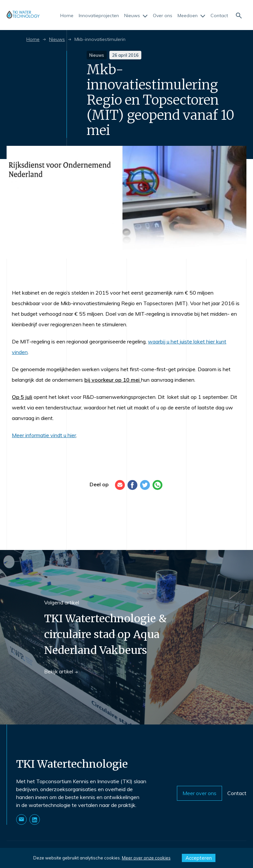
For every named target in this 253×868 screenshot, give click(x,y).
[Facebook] (132, 485)
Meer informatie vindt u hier (44, 435)
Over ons (163, 16)
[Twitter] (145, 485)
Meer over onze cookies (146, 858)
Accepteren (199, 858)
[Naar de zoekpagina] (239, 15)
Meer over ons (199, 793)
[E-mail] (120, 485)
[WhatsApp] (157, 485)
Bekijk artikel (61, 672)
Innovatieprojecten (99, 16)
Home (67, 16)
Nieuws (136, 16)
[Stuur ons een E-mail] (21, 820)
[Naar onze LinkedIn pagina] (35, 820)
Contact (219, 16)
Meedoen (191, 16)
